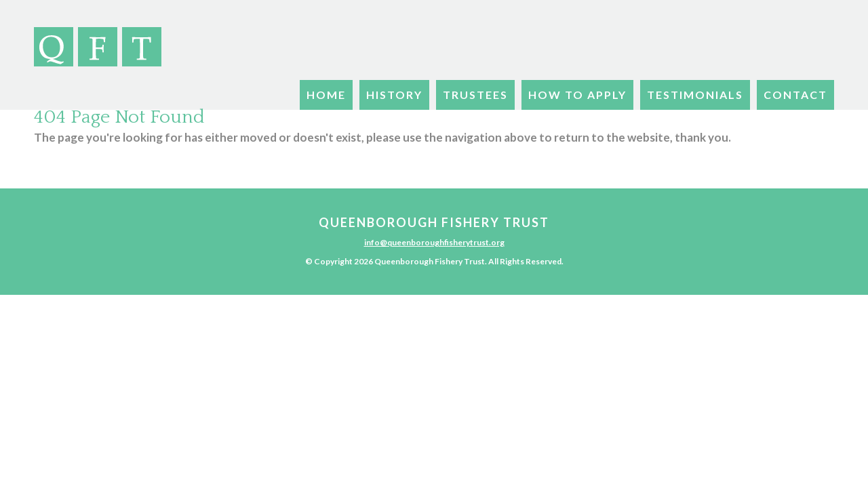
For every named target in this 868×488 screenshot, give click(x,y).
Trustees (475, 95)
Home (326, 95)
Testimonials (695, 95)
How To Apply (577, 95)
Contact (795, 95)
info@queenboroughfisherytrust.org (434, 242)
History (394, 95)
